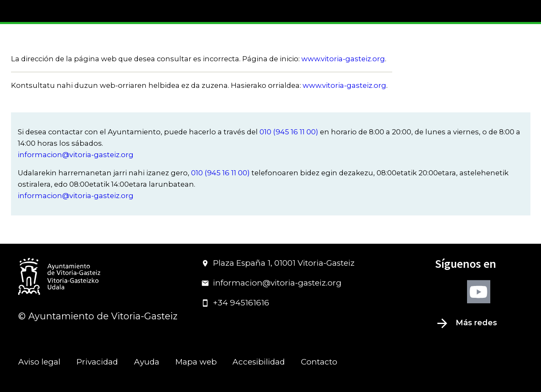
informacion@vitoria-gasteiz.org (76, 155)
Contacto (319, 362)
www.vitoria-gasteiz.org (343, 59)
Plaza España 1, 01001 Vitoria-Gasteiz (278, 263)
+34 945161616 (235, 303)
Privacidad (97, 362)
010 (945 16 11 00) (289, 132)
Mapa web (196, 362)
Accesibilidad (259, 362)
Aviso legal (39, 362)
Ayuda (147, 362)
